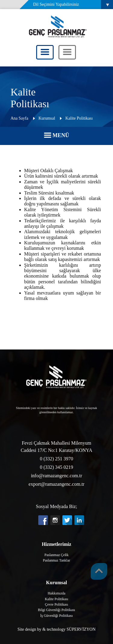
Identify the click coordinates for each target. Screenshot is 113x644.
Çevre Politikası (56, 604)
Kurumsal (47, 118)
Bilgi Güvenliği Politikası (56, 610)
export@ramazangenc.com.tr (56, 484)
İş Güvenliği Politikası (57, 616)
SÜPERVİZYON (81, 629)
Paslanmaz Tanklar (56, 560)
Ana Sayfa (19, 118)
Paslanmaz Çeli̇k (57, 555)
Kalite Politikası (79, 118)
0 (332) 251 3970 (56, 459)
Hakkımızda (56, 593)
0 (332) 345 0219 (56, 467)
